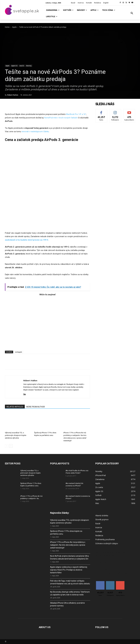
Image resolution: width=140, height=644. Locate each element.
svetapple (18, 352)
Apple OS (14, 66)
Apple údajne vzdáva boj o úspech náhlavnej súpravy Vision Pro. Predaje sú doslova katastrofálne (69, 570)
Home (7, 27)
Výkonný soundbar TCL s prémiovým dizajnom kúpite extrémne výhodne (16, 435)
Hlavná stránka (102, 515)
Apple (14, 27)
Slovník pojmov (102, 519)
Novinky (29, 66)
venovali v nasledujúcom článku (35, 132)
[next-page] (11, 446)
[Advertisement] (47, 322)
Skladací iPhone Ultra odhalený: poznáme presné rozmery (67, 604)
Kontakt (99, 531)
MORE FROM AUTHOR (36, 407)
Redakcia (99, 535)
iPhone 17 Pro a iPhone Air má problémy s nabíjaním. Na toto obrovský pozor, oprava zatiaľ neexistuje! (68, 545)
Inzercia (99, 527)
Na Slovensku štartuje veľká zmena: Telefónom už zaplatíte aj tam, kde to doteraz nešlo (70, 593)
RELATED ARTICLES (15, 407)
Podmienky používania (105, 539)
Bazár (98, 523)
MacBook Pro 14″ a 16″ (76, 114)
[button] (132, 13)
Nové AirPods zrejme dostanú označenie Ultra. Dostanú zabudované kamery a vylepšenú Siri (70, 557)
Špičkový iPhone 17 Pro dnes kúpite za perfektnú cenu (66, 533)
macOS (22, 66)
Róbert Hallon (13, 95)
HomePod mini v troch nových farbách (61, 118)
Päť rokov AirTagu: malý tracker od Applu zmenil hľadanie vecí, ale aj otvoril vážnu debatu (70, 582)
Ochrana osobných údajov (107, 543)
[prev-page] (7, 446)
